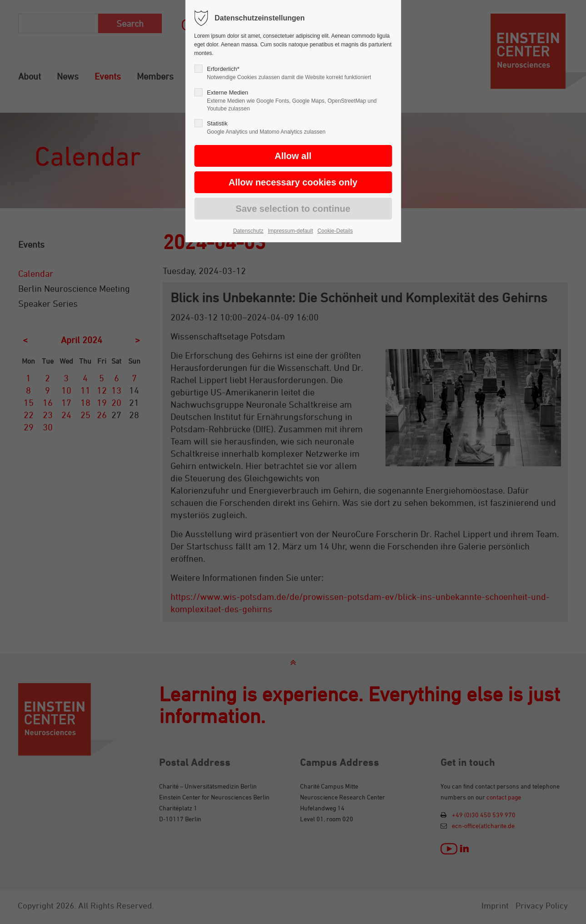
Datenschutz (248, 231)
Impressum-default (290, 231)
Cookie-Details (335, 231)
